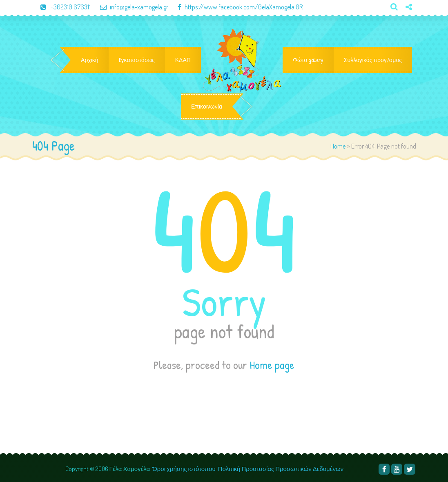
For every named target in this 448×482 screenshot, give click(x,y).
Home (338, 146)
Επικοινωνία (207, 107)
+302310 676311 (62, 7)
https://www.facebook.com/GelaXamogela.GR (236, 7)
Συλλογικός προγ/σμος (373, 60)
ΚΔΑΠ (183, 60)
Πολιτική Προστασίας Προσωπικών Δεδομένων (281, 469)
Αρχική (90, 60)
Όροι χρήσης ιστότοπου (184, 469)
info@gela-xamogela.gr (130, 7)
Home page (272, 365)
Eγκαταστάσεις (137, 60)
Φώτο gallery (308, 60)
